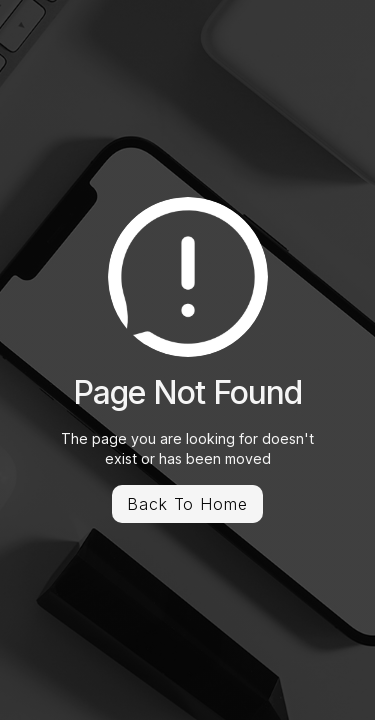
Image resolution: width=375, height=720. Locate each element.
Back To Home (188, 504)
